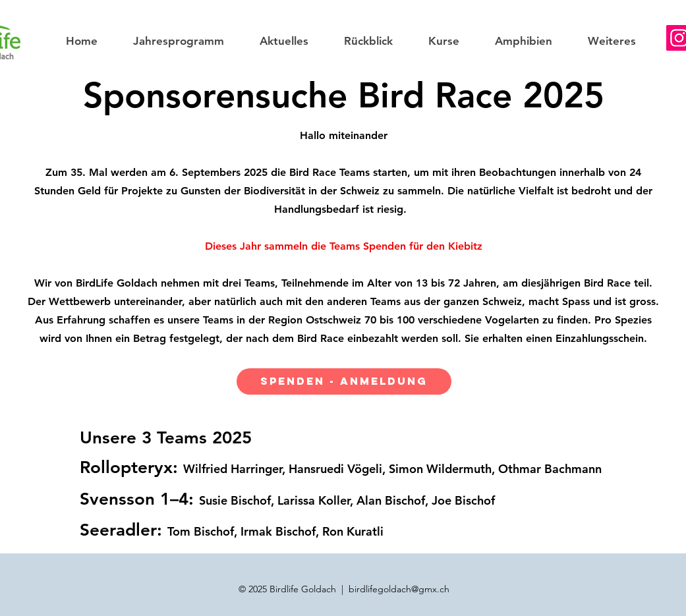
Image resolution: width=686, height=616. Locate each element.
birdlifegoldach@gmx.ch (399, 589)
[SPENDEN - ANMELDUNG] (344, 381)
